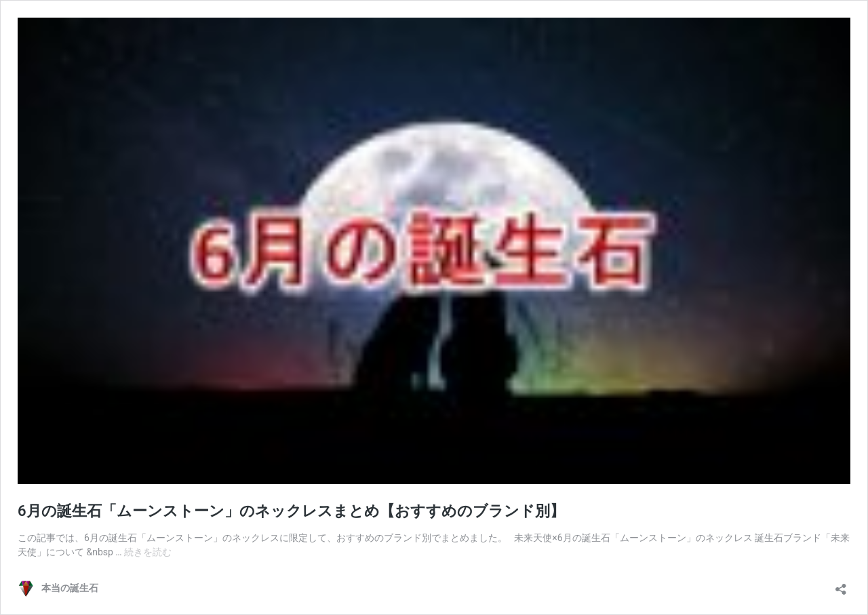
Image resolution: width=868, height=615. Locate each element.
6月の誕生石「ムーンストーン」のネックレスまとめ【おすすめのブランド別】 (291, 511)
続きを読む (148, 552)
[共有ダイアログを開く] (841, 585)
